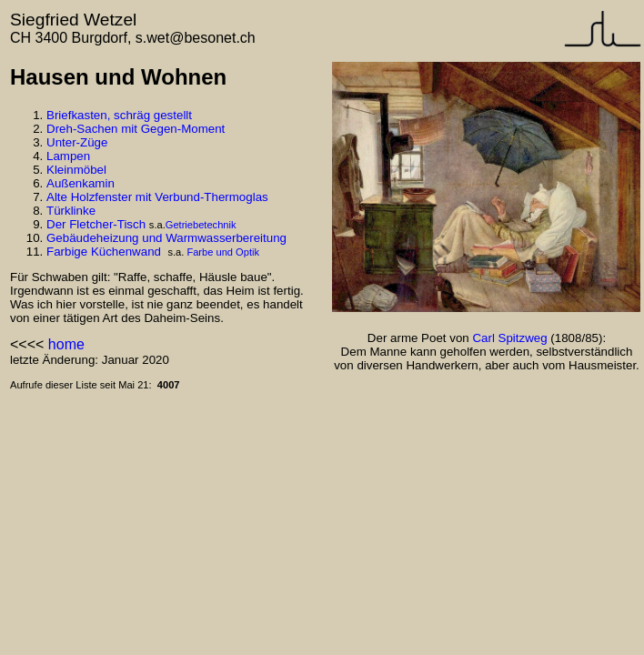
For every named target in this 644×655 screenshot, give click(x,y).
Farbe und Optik (223, 252)
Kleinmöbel (76, 170)
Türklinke (71, 211)
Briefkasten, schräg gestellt (119, 115)
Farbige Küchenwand (104, 252)
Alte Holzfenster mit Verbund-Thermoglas (157, 197)
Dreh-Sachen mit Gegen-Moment (136, 129)
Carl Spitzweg (509, 338)
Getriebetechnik (201, 225)
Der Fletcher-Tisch (96, 224)
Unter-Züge (77, 142)
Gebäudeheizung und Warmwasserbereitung (166, 238)
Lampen (68, 156)
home (66, 344)
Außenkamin (80, 183)
